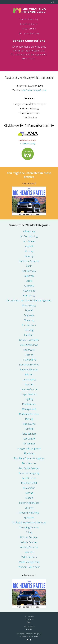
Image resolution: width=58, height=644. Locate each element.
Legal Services (29, 394)
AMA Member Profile (28, 140)
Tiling (29, 532)
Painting (29, 429)
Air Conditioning (29, 236)
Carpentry (29, 276)
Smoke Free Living (29, 513)
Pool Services (29, 463)
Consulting (29, 295)
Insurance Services (29, 364)
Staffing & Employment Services (29, 522)
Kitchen (29, 374)
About (29, 622)
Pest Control (29, 439)
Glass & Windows (29, 345)
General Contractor (29, 340)
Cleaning (29, 286)
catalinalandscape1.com (34, 90)
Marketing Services (29, 414)
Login (53, 2)
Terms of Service (29, 626)
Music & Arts (29, 424)
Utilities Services (29, 537)
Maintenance (29, 404)
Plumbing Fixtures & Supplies (29, 458)
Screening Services (29, 503)
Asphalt (29, 246)
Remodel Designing (29, 473)
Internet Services (29, 369)
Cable (29, 266)
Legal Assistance (29, 389)
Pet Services (29, 443)
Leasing (29, 384)
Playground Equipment (29, 448)
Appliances (29, 241)
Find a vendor (29, 617)
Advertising (29, 231)
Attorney (29, 251)
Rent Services (29, 478)
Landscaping (29, 379)
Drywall (29, 310)
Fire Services (29, 325)
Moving (29, 419)
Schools (29, 498)
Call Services (29, 271)
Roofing (29, 493)
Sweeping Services (29, 527)
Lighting (29, 399)
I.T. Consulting (29, 360)
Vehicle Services (29, 542)
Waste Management (29, 562)
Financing (29, 320)
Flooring (29, 330)
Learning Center (29, 24)
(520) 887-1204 (35, 86)
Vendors (29, 552)
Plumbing (29, 453)
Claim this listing (28, 143)
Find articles (29, 619)
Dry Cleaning (29, 305)
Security (29, 508)
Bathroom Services (29, 261)
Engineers (29, 315)
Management (29, 409)
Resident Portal (29, 483)
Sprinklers (29, 517)
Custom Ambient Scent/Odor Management (29, 300)
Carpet (29, 281)
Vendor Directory (29, 19)
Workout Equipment (29, 567)
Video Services (29, 557)
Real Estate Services (29, 468)
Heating (29, 355)
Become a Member (29, 33)
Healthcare (29, 350)
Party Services (29, 434)
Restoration (29, 488)
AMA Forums (29, 29)
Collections (29, 291)
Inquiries (29, 629)
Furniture (29, 335)
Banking (29, 256)
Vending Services (29, 547)
